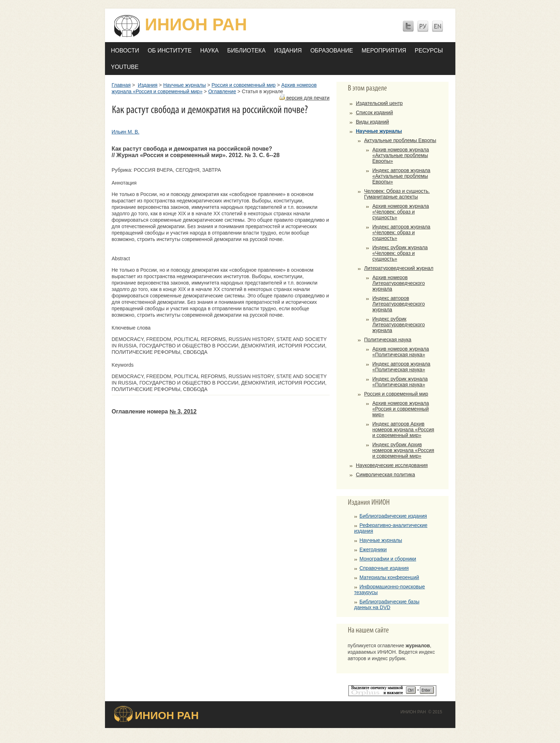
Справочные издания (384, 568)
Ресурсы (429, 51)
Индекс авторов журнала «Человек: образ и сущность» (401, 232)
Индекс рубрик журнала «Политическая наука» (400, 382)
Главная (121, 85)
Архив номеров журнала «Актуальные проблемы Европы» (401, 155)
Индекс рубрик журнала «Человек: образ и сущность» (400, 253)
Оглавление (222, 91)
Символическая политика (386, 475)
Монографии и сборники (388, 559)
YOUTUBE (125, 67)
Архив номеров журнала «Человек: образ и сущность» (401, 212)
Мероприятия (384, 51)
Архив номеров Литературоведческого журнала (399, 283)
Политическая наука (388, 340)
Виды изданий (373, 122)
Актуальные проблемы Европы (400, 140)
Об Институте (169, 51)
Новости (125, 51)
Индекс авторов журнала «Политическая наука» (401, 367)
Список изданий (375, 112)
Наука (210, 51)
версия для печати (304, 98)
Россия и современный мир (243, 85)
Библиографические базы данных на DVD (387, 604)
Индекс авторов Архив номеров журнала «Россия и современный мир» (403, 430)
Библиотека (246, 51)
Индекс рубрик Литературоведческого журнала (399, 325)
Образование (332, 51)
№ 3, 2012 (183, 411)
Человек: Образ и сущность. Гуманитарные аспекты (397, 194)
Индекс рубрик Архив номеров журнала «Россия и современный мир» (403, 450)
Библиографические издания (393, 516)
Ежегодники (373, 549)
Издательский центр (379, 103)
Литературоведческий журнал (399, 268)
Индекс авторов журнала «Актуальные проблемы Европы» (401, 176)
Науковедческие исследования (392, 465)
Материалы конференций (389, 577)
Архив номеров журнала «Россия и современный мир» (401, 409)
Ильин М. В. (126, 132)
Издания (288, 51)
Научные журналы (184, 85)
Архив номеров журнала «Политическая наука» (401, 352)
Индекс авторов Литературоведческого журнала (399, 304)
